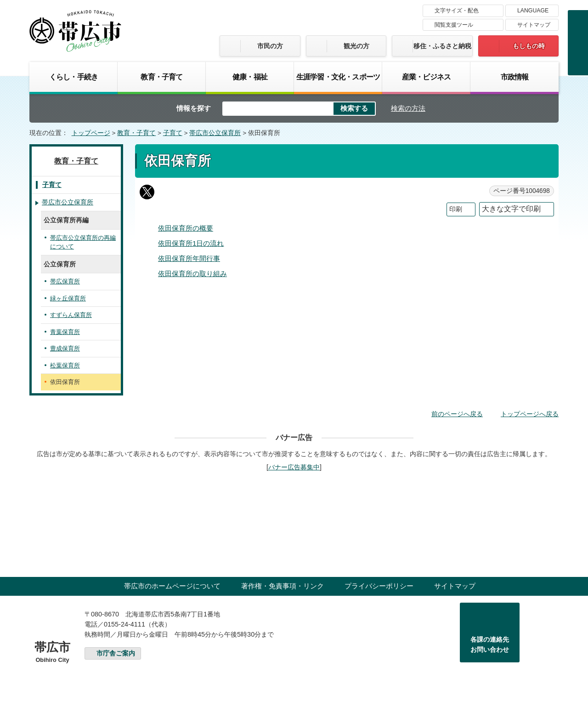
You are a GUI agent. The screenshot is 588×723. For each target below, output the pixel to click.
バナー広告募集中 (294, 467)
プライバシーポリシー (379, 586)
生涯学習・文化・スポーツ (338, 77)
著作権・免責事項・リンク (283, 586)
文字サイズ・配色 (457, 11)
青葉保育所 (65, 332)
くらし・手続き (73, 77)
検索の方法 (408, 108)
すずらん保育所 (71, 315)
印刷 (456, 209)
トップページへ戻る (530, 414)
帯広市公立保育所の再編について (83, 242)
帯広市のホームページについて (172, 586)
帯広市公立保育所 (215, 133)
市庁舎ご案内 (116, 653)
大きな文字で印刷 (511, 209)
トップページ (91, 133)
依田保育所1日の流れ (191, 243)
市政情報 (515, 77)
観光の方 (356, 46)
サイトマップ (534, 25)
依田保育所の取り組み (192, 274)
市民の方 (270, 46)
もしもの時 (529, 46)
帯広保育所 (65, 281)
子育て (173, 133)
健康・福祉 (250, 77)
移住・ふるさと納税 (442, 46)
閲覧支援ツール (454, 25)
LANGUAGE (533, 11)
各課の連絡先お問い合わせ (490, 644)
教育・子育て (161, 77)
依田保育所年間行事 (189, 258)
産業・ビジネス (426, 77)
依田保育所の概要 (186, 228)
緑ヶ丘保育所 (68, 298)
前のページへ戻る (457, 414)
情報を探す (194, 108)
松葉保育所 (65, 365)
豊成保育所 (65, 348)
